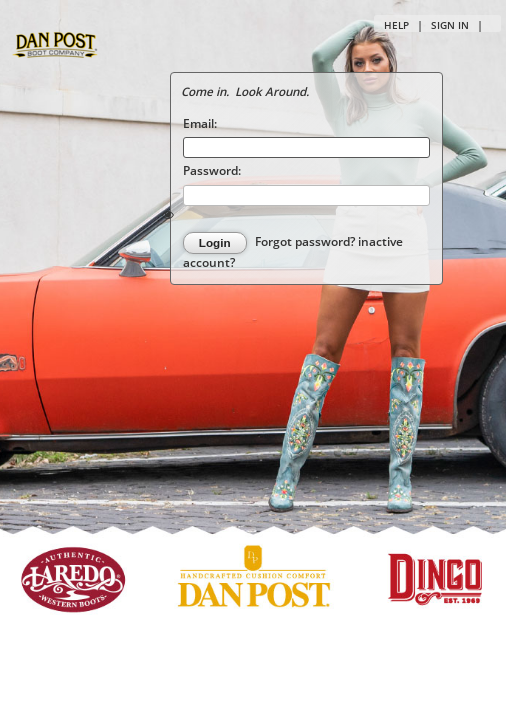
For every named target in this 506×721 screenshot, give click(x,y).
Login (215, 242)
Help (396, 25)
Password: (212, 170)
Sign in (450, 25)
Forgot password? (306, 242)
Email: (200, 123)
